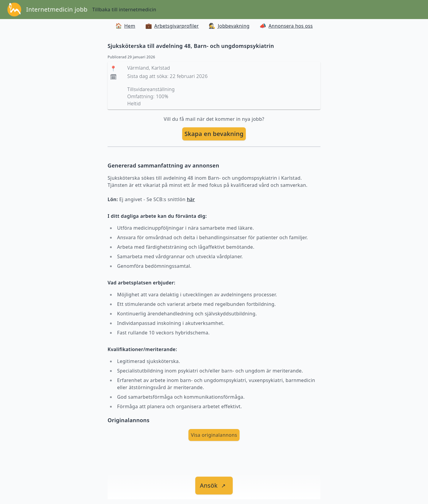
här (191, 199)
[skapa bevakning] (214, 134)
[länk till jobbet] (214, 486)
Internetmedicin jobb (57, 9)
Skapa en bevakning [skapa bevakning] (214, 134)
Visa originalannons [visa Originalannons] (214, 435)
